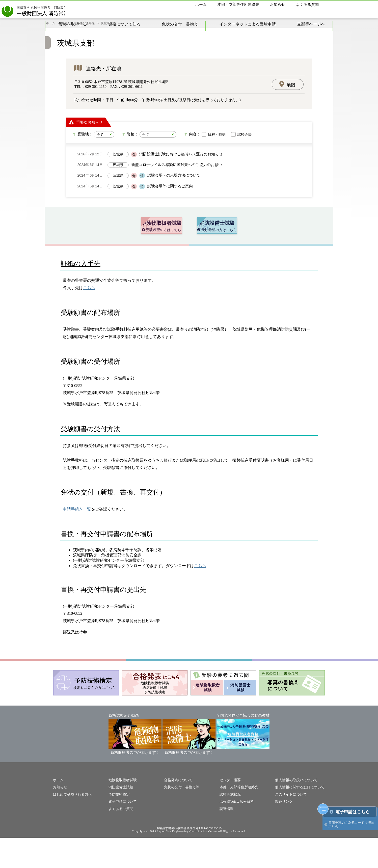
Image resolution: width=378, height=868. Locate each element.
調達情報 (226, 839)
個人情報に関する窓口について (298, 818)
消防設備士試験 (120, 818)
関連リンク (283, 832)
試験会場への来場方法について (174, 188)
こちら (89, 319)
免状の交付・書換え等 (180, 818)
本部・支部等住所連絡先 (238, 5)
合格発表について (177, 811)
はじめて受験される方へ (71, 825)
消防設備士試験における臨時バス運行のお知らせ (181, 167)
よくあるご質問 (120, 839)
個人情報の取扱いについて (295, 811)
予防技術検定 (118, 825)
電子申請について (122, 832)
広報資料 (245, 832)
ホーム (201, 5)
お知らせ (278, 5)
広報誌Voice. (229, 832)
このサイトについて (290, 825)
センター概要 (229, 811)
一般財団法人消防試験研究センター (56, 10)
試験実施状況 (229, 825)
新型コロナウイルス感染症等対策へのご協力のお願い (177, 178)
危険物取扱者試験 (122, 811)
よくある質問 (307, 5)
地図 (291, 98)
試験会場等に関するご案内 (170, 199)
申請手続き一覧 (77, 541)
